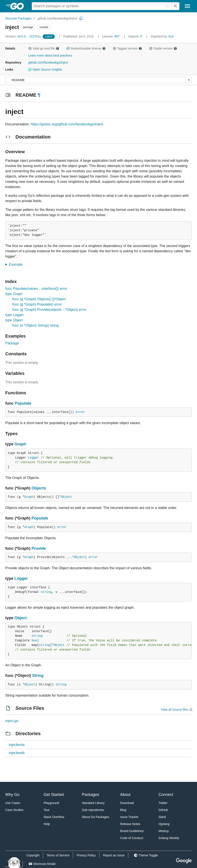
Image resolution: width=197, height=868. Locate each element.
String (38, 676)
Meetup (164, 831)
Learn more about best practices (50, 55)
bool (35, 640)
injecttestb (17, 753)
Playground (51, 803)
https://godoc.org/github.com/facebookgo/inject (67, 124)
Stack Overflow (54, 817)
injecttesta (17, 745)
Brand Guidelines (132, 831)
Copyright (33, 855)
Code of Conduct (132, 838)
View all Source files (175, 710)
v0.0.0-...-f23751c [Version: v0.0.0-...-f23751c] (24, 36)
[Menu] (98, 80)
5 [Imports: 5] (135, 36)
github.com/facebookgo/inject (57, 18)
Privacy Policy (86, 855)
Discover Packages (18, 18)
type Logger (15, 315)
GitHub (163, 810)
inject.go (12, 721)
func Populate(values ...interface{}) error (36, 289)
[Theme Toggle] (146, 855)
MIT (117, 36)
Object (67, 497)
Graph (20, 444)
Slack (162, 817)
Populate (23, 403)
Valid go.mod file (44, 48)
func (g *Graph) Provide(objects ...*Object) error (49, 310)
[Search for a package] (102, 6)
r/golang (164, 824)
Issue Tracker (129, 817)
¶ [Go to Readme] (39, 95)
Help (47, 824)
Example (17, 264)
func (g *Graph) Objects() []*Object (39, 299)
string (46, 592)
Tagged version (127, 48)
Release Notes (130, 824)
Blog (123, 810)
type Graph (14, 294)
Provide (39, 548)
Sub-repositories (93, 810)
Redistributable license (86, 48)
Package (12, 343)
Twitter (163, 803)
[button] (30, 48)
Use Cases (13, 803)
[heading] (18, 6)
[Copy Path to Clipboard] (81, 18)
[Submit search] (176, 6)
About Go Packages (96, 817)
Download (127, 803)
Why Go (12, 795)
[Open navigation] (187, 6)
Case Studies (14, 810)
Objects (39, 488)
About (125, 795)
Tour (47, 810)
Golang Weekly (169, 838)
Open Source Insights (45, 69)
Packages (91, 795)
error (80, 412)
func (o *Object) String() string (35, 325)
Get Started (54, 795)
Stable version (163, 48)
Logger (33, 458)
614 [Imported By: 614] (162, 36)
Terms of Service (58, 855)
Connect (166, 795)
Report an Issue (114, 855)
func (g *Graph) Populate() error (37, 304)
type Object (14, 320)
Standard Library (93, 803)
